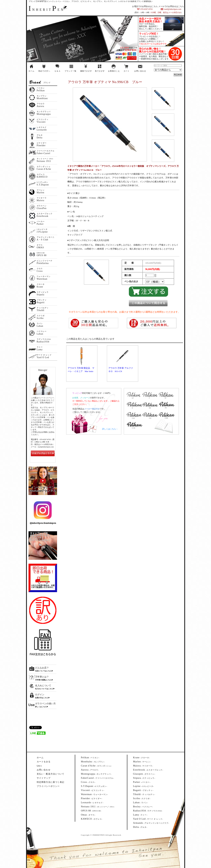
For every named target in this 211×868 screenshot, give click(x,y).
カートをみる (44, 762)
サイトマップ (44, 778)
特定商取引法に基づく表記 (50, 782)
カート (127, 71)
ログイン (40, 695)
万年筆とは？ (42, 677)
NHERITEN (47, 10)
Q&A (39, 766)
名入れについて (43, 686)
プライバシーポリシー (48, 786)
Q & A (58, 71)
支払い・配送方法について (50, 774)
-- (90, 758)
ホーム (31, 71)
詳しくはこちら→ (110, 429)
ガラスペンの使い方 (45, 704)
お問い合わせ (140, 71)
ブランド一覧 (70, 71)
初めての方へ (44, 71)
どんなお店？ (42, 668)
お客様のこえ (114, 71)
